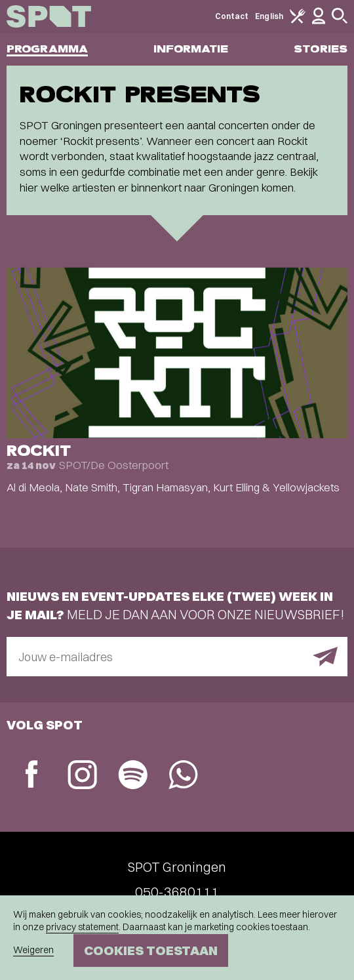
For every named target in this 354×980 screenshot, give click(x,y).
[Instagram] (82, 776)
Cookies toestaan (151, 950)
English (269, 16)
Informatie (191, 49)
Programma (47, 49)
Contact (232, 16)
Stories (321, 49)
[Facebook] (32, 776)
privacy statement (82, 927)
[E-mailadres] (177, 657)
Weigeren (33, 950)
